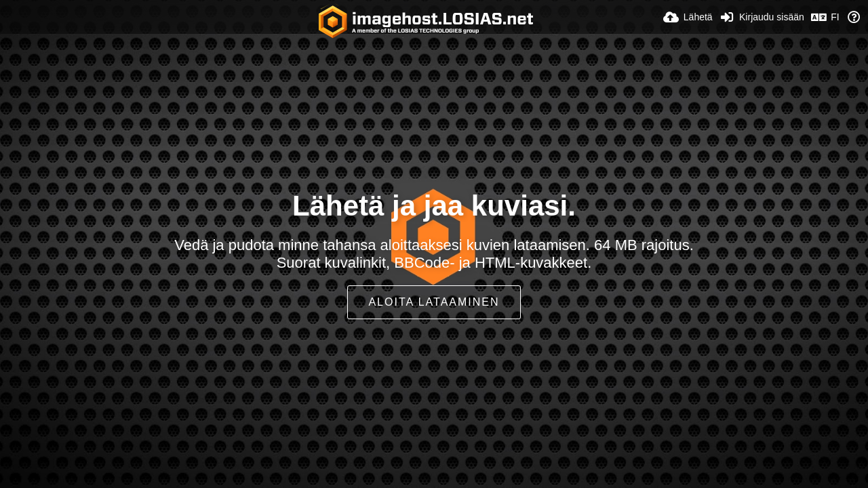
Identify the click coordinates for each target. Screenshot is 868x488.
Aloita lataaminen (434, 302)
